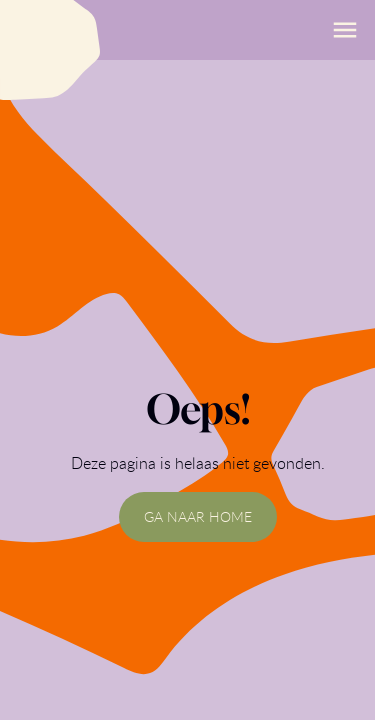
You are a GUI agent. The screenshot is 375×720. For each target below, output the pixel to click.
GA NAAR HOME (198, 516)
